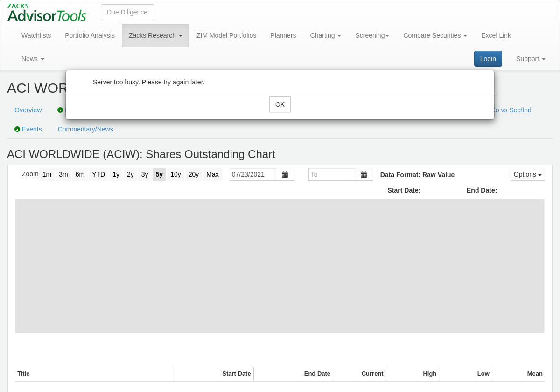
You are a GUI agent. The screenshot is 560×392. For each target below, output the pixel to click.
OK (280, 104)
